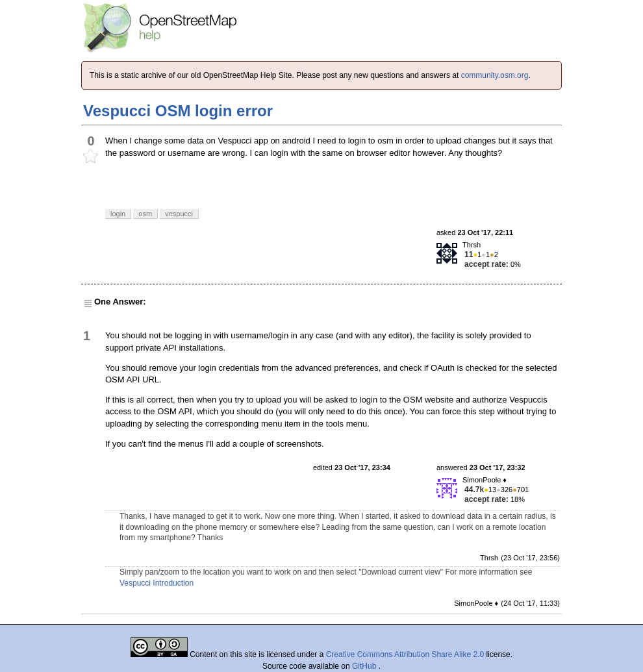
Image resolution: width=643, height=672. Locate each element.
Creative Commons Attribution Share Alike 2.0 (405, 654)
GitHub (365, 666)
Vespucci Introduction (157, 583)
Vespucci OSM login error (178, 111)
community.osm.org (495, 75)
